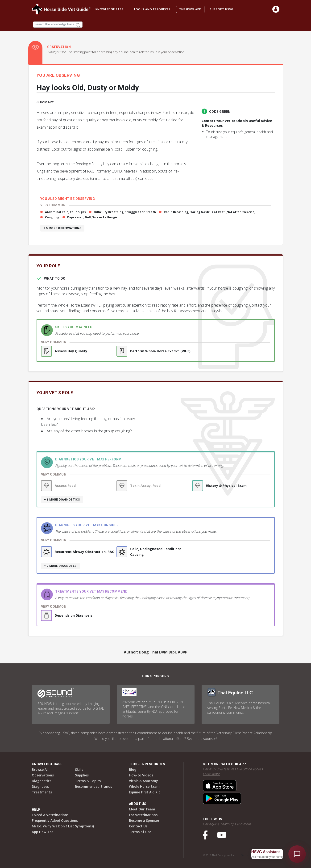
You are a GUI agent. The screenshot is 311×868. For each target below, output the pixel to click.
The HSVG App (190, 9)
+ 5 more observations (62, 228)
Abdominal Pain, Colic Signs (65, 212)
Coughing (52, 217)
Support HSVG (222, 9)
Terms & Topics (88, 781)
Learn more (211, 774)
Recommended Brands (93, 786)
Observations (43, 775)
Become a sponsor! (202, 739)
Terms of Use (140, 832)
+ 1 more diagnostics (62, 500)
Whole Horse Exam (144, 786)
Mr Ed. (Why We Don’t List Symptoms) (63, 826)
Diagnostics (41, 781)
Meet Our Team (142, 809)
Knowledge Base (109, 9)
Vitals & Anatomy (143, 781)
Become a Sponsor (144, 820)
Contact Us (138, 826)
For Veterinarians (143, 815)
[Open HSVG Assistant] (297, 854)
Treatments (42, 792)
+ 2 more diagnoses (60, 566)
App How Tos (43, 832)
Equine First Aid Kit (145, 792)
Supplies (82, 775)
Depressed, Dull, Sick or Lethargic (92, 217)
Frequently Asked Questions (55, 820)
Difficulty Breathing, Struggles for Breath (125, 212)
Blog (133, 769)
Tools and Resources (152, 9)
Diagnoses (40, 786)
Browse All (40, 769)
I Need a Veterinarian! (50, 815)
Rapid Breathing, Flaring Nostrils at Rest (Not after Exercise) (210, 212)
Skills (79, 769)
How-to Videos (141, 775)
